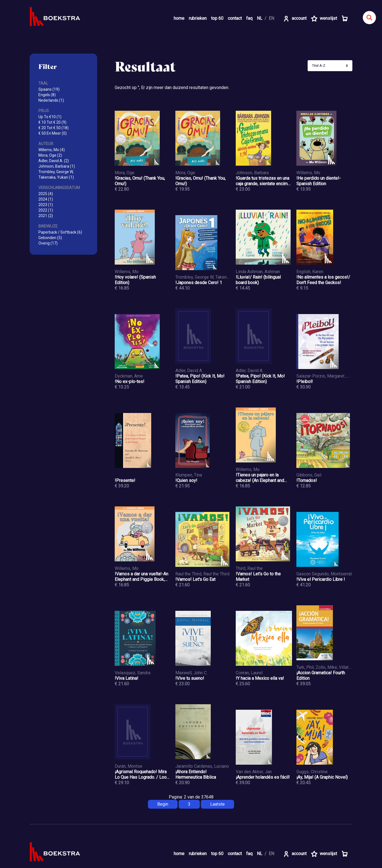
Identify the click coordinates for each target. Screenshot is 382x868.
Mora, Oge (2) (50, 155)
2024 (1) (46, 199)
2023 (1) (46, 205)
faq (249, 18)
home (179, 18)
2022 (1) (46, 210)
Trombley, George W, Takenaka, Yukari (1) (56, 174)
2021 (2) (46, 216)
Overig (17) (48, 243)
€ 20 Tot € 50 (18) (54, 128)
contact (235, 18)
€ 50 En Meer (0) (53, 133)
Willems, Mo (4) (52, 150)
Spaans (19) (49, 89)
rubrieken (198, 18)
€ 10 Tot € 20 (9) (52, 122)
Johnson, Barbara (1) (57, 166)
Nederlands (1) (51, 100)
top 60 (217, 18)
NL (260, 18)
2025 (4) (46, 194)
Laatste (217, 804)
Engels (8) (47, 95)
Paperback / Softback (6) (60, 232)
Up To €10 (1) (50, 117)
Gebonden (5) (50, 238)
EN (271, 18)
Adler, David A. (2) (54, 161)
